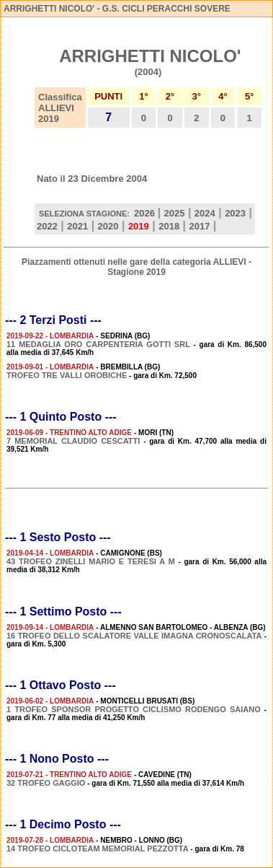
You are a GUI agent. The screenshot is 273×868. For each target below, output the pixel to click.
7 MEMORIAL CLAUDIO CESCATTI (73, 441)
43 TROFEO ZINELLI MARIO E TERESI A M (91, 561)
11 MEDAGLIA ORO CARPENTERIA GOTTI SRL (98, 344)
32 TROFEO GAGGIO (46, 783)
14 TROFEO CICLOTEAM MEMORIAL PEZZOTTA (98, 849)
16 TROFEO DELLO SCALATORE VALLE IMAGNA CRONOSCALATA (134, 636)
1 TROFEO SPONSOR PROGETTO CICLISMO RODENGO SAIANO (134, 709)
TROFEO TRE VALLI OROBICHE (67, 375)
